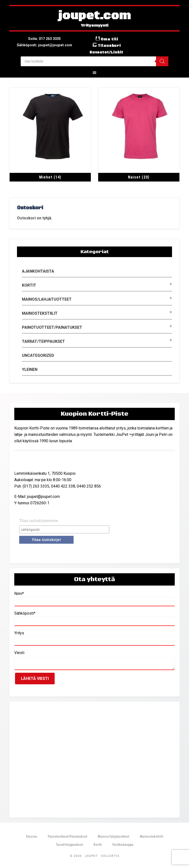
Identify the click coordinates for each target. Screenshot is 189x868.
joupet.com (94, 16)
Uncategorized (38, 355)
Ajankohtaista (38, 271)
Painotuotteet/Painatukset (52, 327)
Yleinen (30, 369)
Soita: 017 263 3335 (44, 39)
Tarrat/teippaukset (43, 341)
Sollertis (110, 855)
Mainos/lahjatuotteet (47, 299)
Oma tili (109, 39)
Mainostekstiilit (40, 313)
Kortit (29, 285)
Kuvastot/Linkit (106, 52)
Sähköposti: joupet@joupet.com (44, 45)
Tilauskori (109, 46)
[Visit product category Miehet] (50, 134)
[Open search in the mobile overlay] (94, 61)
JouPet (91, 855)
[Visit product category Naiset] (139, 134)
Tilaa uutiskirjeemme (39, 520)
